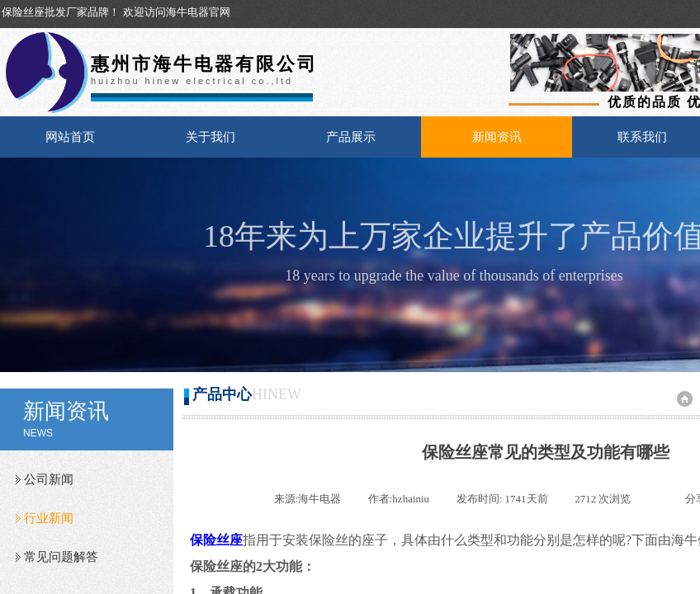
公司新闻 (49, 479)
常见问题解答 (61, 557)
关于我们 (210, 137)
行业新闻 (49, 518)
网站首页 (70, 137)
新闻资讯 (497, 137)
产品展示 (351, 137)
